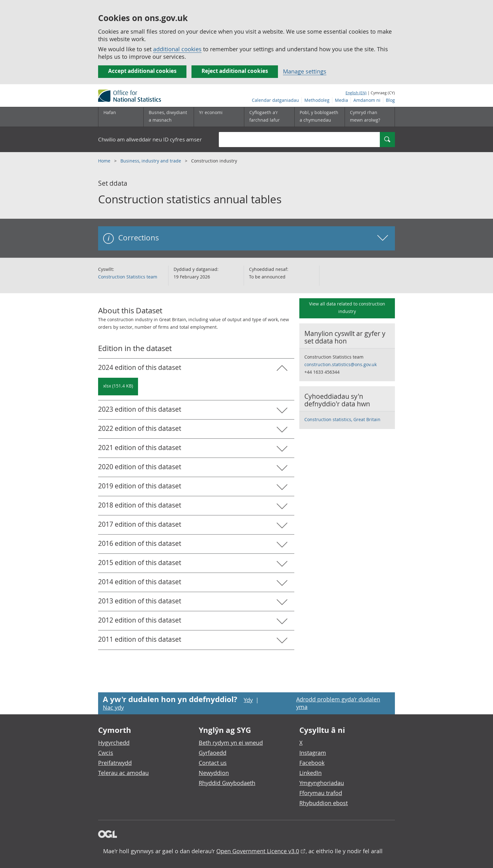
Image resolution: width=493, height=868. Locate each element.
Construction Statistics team (128, 277)
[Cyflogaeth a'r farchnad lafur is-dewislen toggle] (269, 117)
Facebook (312, 763)
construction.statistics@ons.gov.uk (341, 364)
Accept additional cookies (142, 71)
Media (341, 100)
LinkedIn (310, 773)
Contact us (213, 763)
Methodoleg (317, 100)
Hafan (110, 112)
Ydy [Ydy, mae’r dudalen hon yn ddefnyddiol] (248, 700)
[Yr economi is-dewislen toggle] (219, 117)
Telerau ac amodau (123, 773)
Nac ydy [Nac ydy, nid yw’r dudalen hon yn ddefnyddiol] (113, 707)
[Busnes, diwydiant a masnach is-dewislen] (169, 117)
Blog (390, 100)
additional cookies (177, 49)
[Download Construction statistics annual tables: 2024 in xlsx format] (118, 387)
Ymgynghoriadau (322, 783)
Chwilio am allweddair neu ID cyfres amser (150, 139)
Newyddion (214, 773)
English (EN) (356, 93)
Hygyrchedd (114, 743)
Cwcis (106, 753)
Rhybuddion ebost (324, 803)
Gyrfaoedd (213, 753)
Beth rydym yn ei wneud (231, 743)
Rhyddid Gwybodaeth (227, 783)
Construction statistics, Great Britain (342, 419)
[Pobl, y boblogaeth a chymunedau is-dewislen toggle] (319, 117)
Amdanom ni (367, 100)
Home (105, 161)
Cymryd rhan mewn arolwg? (365, 116)
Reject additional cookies (235, 71)
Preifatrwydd (115, 763)
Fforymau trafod (321, 793)
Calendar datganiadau (275, 100)
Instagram (313, 753)
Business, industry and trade (151, 161)
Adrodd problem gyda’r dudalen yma (338, 703)
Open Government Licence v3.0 (258, 851)
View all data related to (347, 308)
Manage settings (305, 71)
